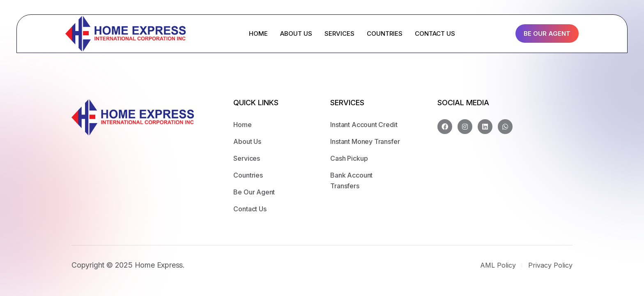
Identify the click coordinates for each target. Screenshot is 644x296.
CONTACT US (435, 34)
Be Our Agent (547, 34)
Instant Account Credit (364, 125)
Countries (248, 175)
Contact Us (250, 209)
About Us (247, 141)
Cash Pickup (349, 158)
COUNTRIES (385, 34)
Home (242, 125)
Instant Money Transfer (365, 141)
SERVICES (339, 34)
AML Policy (498, 265)
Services (247, 158)
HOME (258, 34)
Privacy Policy (550, 265)
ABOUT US (296, 34)
